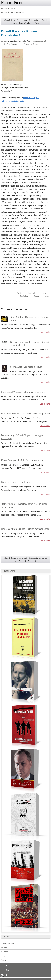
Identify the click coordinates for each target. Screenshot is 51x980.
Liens (7, 937)
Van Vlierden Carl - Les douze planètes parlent (26, 414)
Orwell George (12, 44)
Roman (36, 44)
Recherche (10, 571)
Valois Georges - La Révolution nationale (22, 460)
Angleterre (28, 44)
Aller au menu (9, 8)
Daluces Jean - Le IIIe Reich (16, 482)
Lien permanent (40, 41)
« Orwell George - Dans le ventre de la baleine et (22, 20)
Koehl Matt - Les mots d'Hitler (26, 367)
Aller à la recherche (13, 12)
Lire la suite (45, 332)
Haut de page (8, 943)
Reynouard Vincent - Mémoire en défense (23, 392)
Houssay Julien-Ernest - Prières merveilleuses (25, 529)
